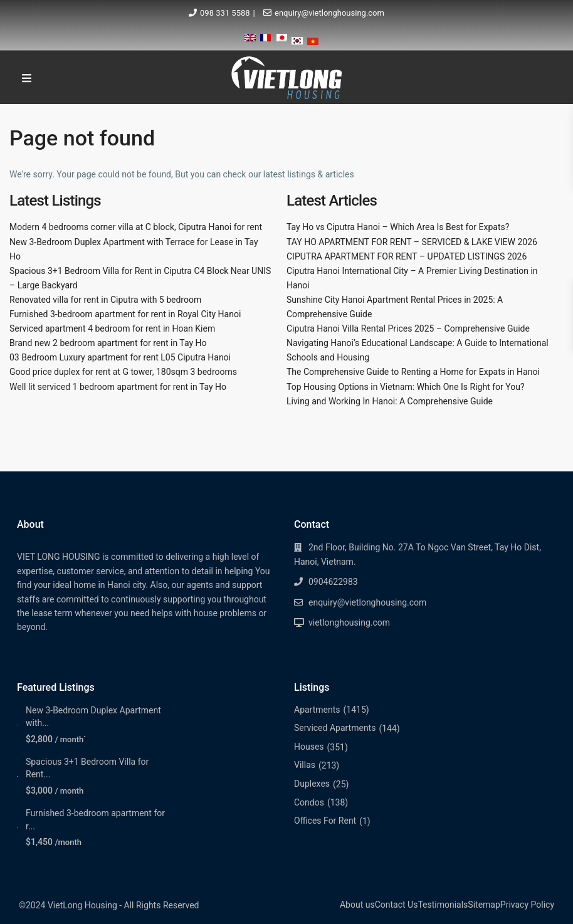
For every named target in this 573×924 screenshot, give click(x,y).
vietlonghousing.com (349, 622)
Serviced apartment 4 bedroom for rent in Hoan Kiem (112, 328)
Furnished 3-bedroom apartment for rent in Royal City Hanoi (125, 314)
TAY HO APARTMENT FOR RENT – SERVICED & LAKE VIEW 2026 (412, 242)
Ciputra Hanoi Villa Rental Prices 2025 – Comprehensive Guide (408, 328)
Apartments (317, 710)
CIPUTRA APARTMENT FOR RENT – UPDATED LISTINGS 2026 (407, 256)
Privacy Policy (527, 905)
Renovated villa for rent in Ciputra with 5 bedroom (105, 300)
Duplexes (312, 784)
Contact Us (397, 905)
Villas (305, 765)
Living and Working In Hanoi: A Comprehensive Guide (390, 401)
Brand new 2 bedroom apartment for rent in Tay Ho (108, 343)
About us (357, 905)
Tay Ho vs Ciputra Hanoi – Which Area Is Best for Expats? (398, 227)
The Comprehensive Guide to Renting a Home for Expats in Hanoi (413, 372)
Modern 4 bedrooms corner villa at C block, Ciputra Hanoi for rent (136, 227)
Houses (309, 747)
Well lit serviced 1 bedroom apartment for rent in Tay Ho (118, 387)
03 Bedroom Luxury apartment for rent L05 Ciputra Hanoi (120, 357)
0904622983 (333, 582)
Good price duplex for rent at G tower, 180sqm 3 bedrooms (123, 372)
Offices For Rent (325, 821)
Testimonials (443, 905)
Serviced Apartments (335, 728)
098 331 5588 (225, 13)
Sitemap (484, 905)
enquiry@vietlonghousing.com (329, 13)
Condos (309, 802)
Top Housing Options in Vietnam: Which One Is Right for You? (406, 387)
